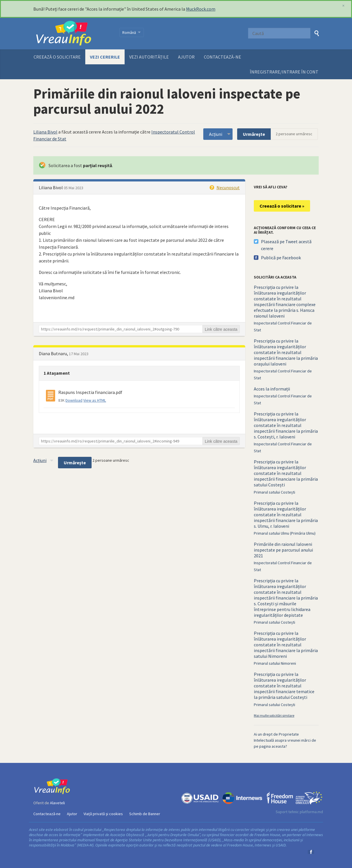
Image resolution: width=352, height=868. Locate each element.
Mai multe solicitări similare (274, 715)
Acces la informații (272, 389)
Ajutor (186, 57)
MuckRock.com (201, 9)
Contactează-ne (223, 57)
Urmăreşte (254, 134)
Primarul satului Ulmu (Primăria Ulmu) (285, 533)
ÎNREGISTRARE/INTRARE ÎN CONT (284, 72)
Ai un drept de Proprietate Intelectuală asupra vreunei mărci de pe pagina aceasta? (285, 740)
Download (74, 400)
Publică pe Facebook (281, 258)
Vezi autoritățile (149, 57)
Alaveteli (57, 803)
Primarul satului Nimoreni (275, 663)
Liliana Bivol (45, 132)
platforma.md (311, 812)
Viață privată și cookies (103, 814)
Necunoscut (228, 187)
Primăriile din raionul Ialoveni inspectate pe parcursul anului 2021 (283, 550)
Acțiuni (216, 134)
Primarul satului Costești (274, 492)
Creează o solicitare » (282, 206)
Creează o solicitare (57, 57)
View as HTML (95, 400)
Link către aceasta (221, 329)
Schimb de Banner (145, 814)
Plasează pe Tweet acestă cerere (286, 245)
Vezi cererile (105, 57)
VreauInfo (73, 34)
